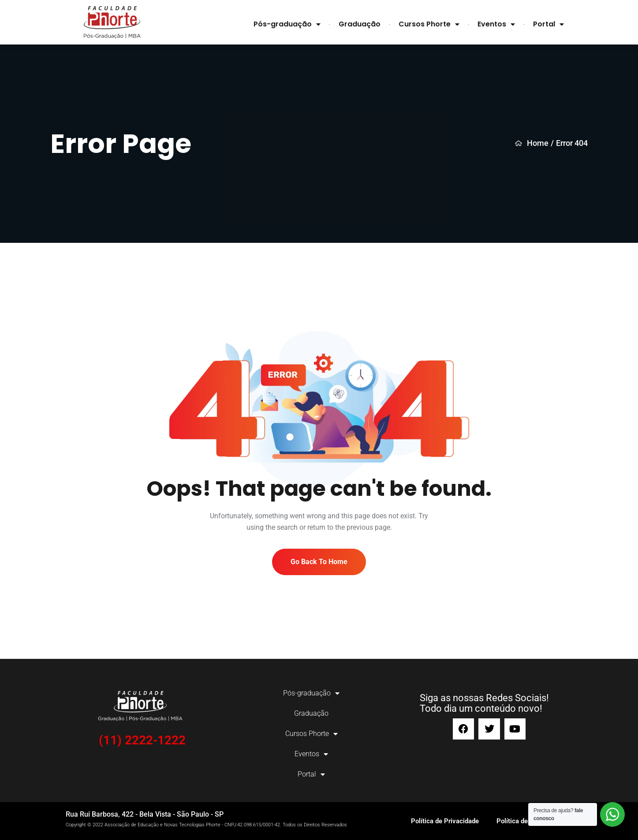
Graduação (360, 24)
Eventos (496, 24)
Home (532, 143)
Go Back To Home (319, 562)
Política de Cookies (525, 821)
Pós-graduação (287, 24)
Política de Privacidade (445, 821)
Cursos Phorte (429, 24)
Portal (548, 24)
